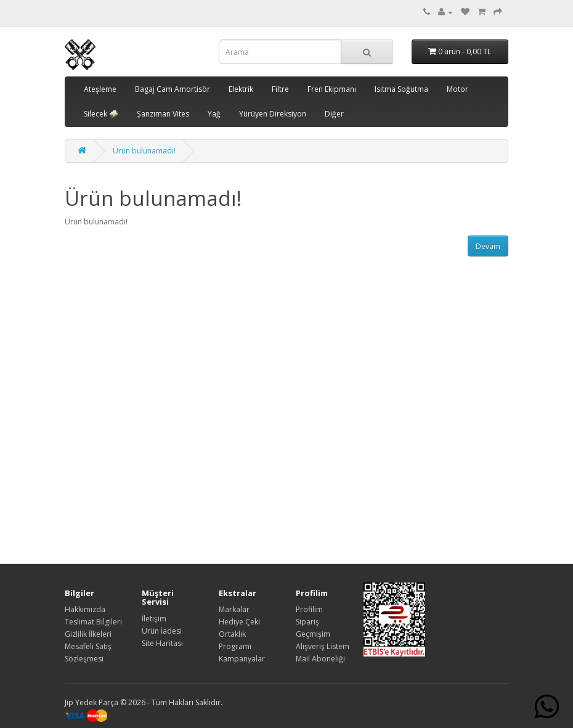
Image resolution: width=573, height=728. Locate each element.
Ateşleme (100, 89)
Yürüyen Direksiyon (273, 114)
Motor (457, 89)
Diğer (334, 114)
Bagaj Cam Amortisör (173, 89)
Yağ (214, 114)
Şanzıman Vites (163, 114)
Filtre (280, 89)
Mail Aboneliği (320, 659)
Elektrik (241, 89)
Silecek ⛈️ (101, 114)
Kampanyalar (242, 659)
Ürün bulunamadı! (144, 151)
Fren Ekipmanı (332, 89)
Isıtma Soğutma (401, 89)
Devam (488, 246)
